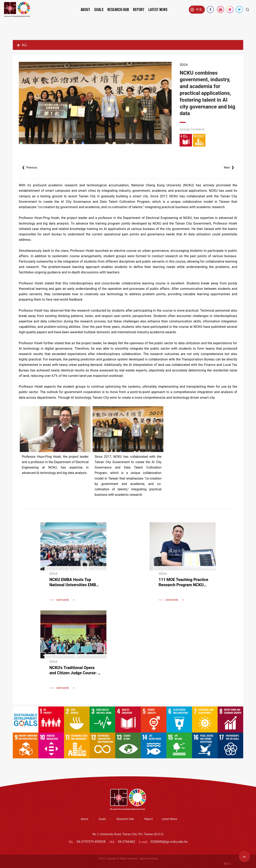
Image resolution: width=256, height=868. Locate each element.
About (85, 9)
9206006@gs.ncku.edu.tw (169, 842)
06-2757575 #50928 (91, 842)
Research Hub (118, 9)
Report (139, 9)
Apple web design (149, 859)
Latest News (158, 9)
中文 (196, 10)
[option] (95, 103)
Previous (29, 167)
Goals (99, 9)
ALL (22, 45)
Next (229, 167)
